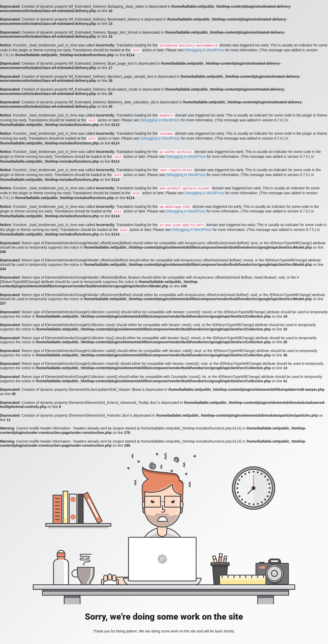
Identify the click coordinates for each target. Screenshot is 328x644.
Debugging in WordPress (204, 50)
